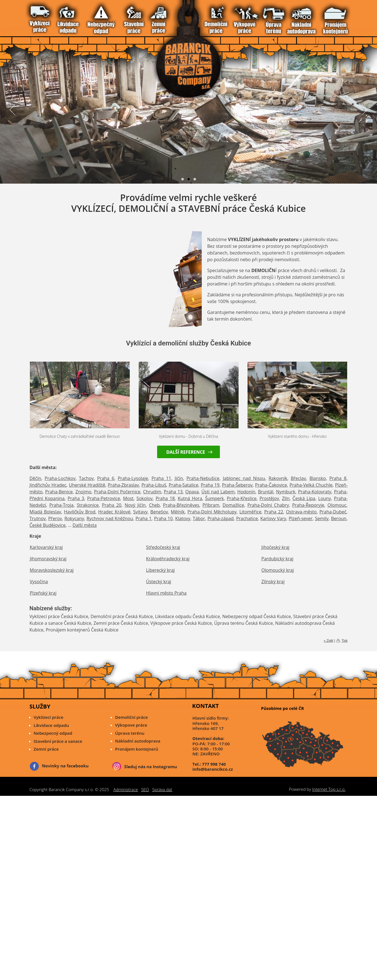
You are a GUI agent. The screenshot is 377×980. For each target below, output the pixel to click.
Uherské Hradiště (87, 485)
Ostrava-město (301, 512)
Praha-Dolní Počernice (117, 492)
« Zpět (328, 641)
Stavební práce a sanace (58, 741)
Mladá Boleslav (45, 512)
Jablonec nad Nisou (244, 478)
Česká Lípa (304, 498)
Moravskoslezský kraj (52, 570)
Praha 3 (76, 498)
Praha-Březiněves (181, 505)
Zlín (286, 498)
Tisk (345, 641)
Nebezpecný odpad (53, 733)
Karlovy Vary (273, 518)
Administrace (126, 789)
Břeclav (298, 478)
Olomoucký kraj (278, 570)
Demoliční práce (132, 717)
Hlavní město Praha (166, 593)
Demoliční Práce (64, 16)
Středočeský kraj (163, 547)
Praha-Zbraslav (123, 485)
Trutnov (38, 518)
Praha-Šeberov (237, 485)
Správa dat (162, 789)
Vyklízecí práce (38, 16)
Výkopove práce (131, 725)
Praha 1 (143, 518)
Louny (325, 498)
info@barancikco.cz (213, 769)
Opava (192, 492)
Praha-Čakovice (271, 485)
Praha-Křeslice (242, 498)
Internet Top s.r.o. (329, 789)
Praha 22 (274, 512)
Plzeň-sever (301, 518)
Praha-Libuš (154, 485)
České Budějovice (48, 525)
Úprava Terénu (75, 16)
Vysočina (39, 582)
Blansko (318, 478)
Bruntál (266, 492)
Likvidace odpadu (51, 725)
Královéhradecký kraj (168, 559)
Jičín (179, 478)
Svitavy (140, 512)
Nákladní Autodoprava (80, 16)
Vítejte (32, 16)
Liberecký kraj (160, 570)
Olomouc (337, 505)
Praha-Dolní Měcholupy (212, 512)
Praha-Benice (59, 492)
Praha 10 (163, 518)
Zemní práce (46, 749)
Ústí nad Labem (218, 492)
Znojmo (83, 492)
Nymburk (286, 492)
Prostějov (269, 498)
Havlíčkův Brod (80, 512)
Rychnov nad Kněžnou (110, 518)
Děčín (35, 478)
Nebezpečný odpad (48, 16)
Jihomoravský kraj (48, 559)
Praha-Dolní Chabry (268, 505)
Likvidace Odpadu (43, 16)
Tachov (86, 478)
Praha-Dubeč (333, 512)
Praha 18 (165, 498)
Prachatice (247, 518)
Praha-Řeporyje (308, 505)
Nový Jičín (135, 505)
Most (128, 498)
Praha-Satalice (184, 485)
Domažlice (233, 505)
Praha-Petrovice (104, 498)
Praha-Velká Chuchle (311, 485)
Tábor (199, 518)
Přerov (55, 518)
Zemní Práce (59, 16)
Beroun (339, 518)
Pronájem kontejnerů (137, 749)
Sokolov (145, 498)
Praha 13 (173, 492)
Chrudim (152, 492)
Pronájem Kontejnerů (85, 16)
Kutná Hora (190, 498)
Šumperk (214, 498)
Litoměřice (250, 512)
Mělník (178, 512)
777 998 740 (214, 764)
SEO (145, 789)
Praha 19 (210, 485)
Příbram (211, 505)
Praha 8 (338, 478)
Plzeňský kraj (43, 593)
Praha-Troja (62, 505)
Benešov (159, 512)
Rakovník (278, 478)
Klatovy (183, 518)
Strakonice (88, 505)
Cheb (154, 505)
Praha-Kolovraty (315, 492)
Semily (322, 518)
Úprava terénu (130, 733)
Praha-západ (220, 518)
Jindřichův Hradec (48, 485)
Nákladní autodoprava (138, 741)
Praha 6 (106, 478)
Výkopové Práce (69, 16)
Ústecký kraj (159, 582)
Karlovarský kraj (46, 547)
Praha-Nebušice (203, 478)
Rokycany (74, 518)
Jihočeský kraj (276, 547)
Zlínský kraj (273, 582)
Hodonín (246, 492)
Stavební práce (53, 16)
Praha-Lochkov (60, 478)
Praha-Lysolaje (133, 478)
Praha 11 (161, 478)
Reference (91, 16)
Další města (85, 525)
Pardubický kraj (278, 559)
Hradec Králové (114, 512)
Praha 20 (112, 505)
